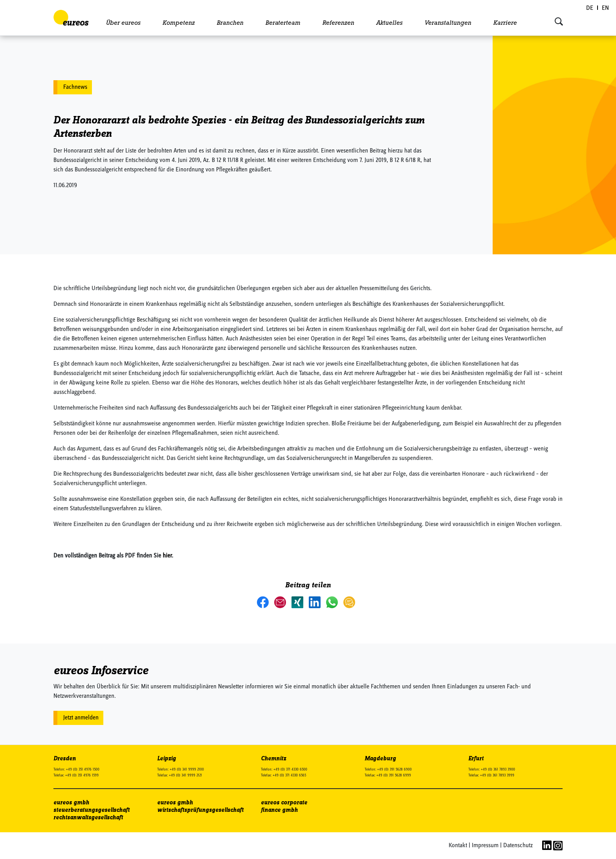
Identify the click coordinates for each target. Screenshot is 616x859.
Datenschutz (518, 846)
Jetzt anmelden (81, 718)
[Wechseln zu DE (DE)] (590, 8)
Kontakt (458, 846)
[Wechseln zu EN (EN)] (605, 8)
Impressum (485, 846)
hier (167, 556)
